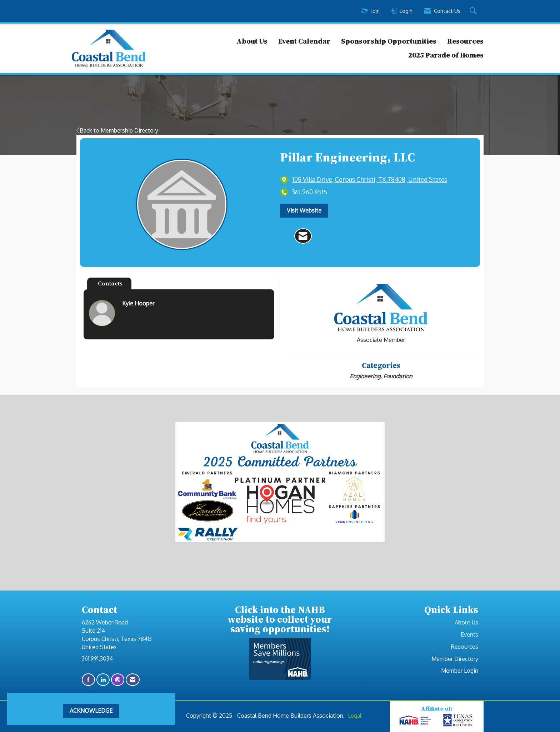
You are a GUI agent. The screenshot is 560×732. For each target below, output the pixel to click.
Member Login (460, 671)
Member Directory (455, 659)
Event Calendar (304, 41)
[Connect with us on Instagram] (118, 680)
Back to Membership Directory (117, 130)
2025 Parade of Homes (446, 55)
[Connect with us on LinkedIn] (103, 680)
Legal (355, 716)
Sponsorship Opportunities (389, 41)
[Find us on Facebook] (88, 680)
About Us (252, 41)
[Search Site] (474, 11)
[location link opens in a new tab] (370, 180)
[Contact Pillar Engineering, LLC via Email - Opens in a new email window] (303, 236)
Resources (465, 41)
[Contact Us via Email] (133, 680)
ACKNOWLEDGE (91, 711)
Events (469, 634)
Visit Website (304, 210)
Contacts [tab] (110, 283)
